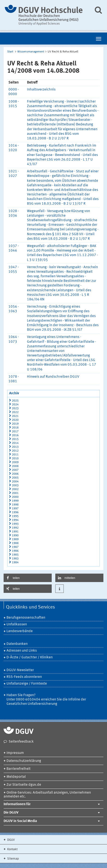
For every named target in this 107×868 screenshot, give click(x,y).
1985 (15, 555)
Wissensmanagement (31, 52)
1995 (15, 516)
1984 (15, 562)
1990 (15, 535)
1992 (15, 528)
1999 (15, 501)
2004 (15, 482)
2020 (15, 420)
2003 (15, 485)
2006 (15, 474)
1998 (15, 505)
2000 (15, 497)
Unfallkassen (17, 625)
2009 (15, 462)
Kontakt (12, 849)
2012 (15, 451)
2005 (15, 478)
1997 (15, 508)
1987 (15, 547)
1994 (15, 520)
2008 (15, 466)
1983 (15, 559)
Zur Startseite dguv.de (24, 785)
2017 (15, 431)
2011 (15, 455)
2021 (15, 416)
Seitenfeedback (21, 742)
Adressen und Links (22, 651)
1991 (15, 532)
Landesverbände (20, 631)
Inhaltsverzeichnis (41, 90)
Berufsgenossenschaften (26, 618)
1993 (15, 524)
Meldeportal (16, 777)
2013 (15, 447)
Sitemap (13, 859)
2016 (15, 435)
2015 (15, 439)
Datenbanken (17, 644)
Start (10, 52)
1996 (15, 512)
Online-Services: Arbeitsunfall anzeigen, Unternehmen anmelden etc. (47, 795)
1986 (15, 551)
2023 (15, 408)
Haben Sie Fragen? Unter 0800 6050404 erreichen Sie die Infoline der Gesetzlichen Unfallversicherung (46, 700)
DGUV (11, 840)
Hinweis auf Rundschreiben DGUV (53, 377)
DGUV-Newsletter (20, 670)
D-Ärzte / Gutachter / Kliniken (30, 657)
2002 (15, 489)
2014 (15, 443)
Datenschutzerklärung (24, 761)
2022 (15, 412)
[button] (28, 578)
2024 (15, 405)
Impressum (15, 753)
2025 (15, 401)
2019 (15, 424)
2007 (15, 470)
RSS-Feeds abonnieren (24, 677)
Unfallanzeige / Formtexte (27, 684)
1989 (15, 539)
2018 (15, 428)
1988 (15, 543)
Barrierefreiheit (19, 769)
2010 (15, 458)
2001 (15, 493)
